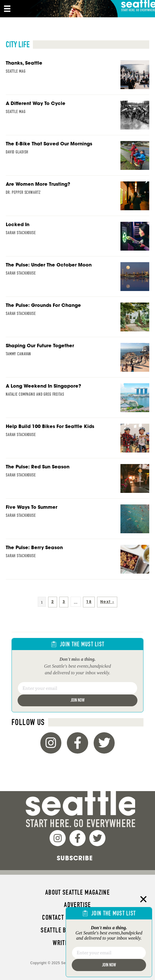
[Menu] (7, 9)
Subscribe (75, 858)
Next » (107, 602)
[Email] (77, 688)
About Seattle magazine (77, 892)
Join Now (77, 700)
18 (89, 602)
